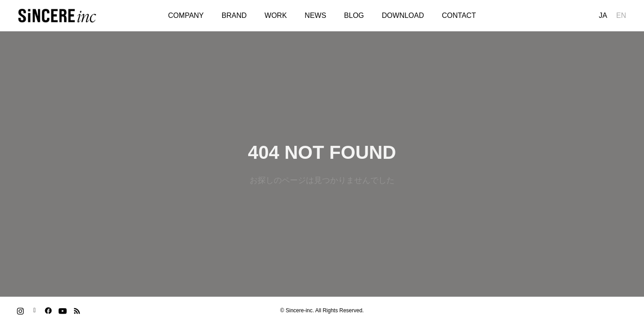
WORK (276, 15)
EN (621, 15)
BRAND (234, 15)
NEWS (315, 15)
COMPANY (186, 15)
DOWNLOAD (403, 15)
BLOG (354, 15)
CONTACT (459, 15)
